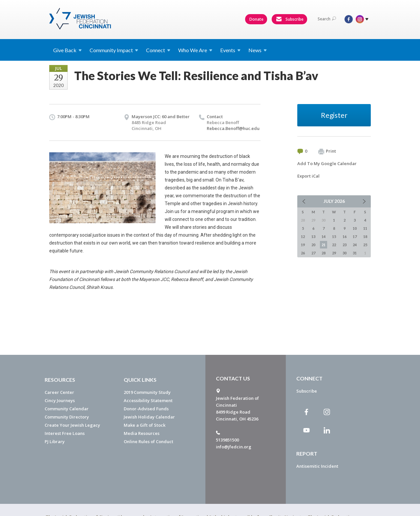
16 (345, 236)
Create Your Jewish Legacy (72, 425)
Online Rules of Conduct (148, 441)
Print (327, 151)
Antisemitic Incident (317, 466)
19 (303, 245)
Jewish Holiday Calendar (149, 417)
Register (334, 115)
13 (313, 236)
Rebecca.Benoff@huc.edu (233, 128)
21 (324, 245)
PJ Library (55, 441)
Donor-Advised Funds (146, 409)
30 (345, 253)
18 (365, 236)
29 (334, 253)
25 (365, 245)
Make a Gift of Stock (145, 425)
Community (114, 50)
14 (324, 236)
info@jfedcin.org (234, 447)
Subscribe (290, 19)
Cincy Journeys (60, 400)
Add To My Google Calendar (327, 163)
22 (334, 245)
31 (355, 253)
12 (303, 236)
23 (345, 245)
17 (355, 236)
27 (313, 253)
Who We (195, 50)
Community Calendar (67, 409)
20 (313, 245)
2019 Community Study (147, 392)
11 (365, 228)
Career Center (59, 392)
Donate (256, 19)
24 (355, 245)
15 (334, 236)
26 (303, 253)
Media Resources (142, 433)
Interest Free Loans (65, 433)
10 (355, 228)
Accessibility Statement (148, 400)
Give (67, 50)
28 (324, 253)
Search (327, 19)
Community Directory (67, 417)
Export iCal (308, 176)
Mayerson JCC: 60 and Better (161, 117)
